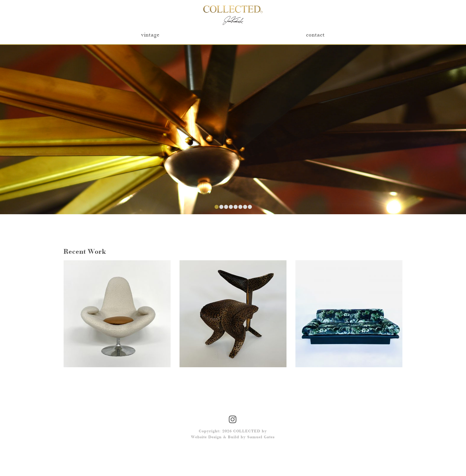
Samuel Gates (261, 437)
